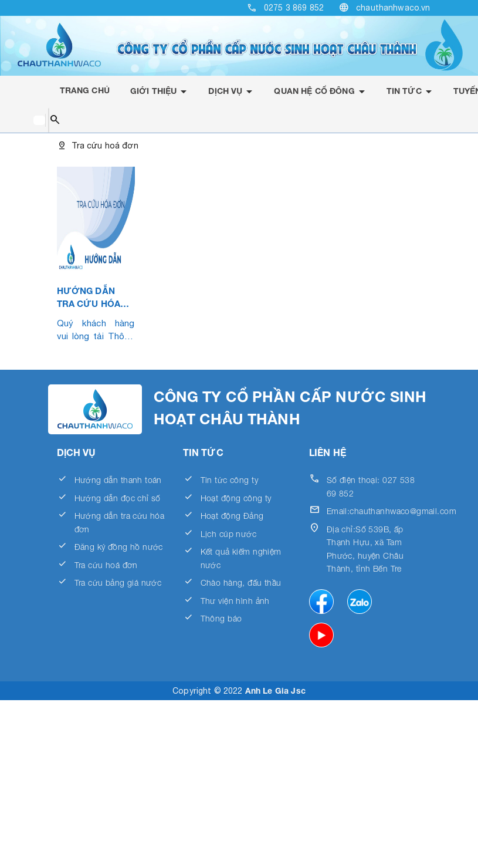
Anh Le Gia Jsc (275, 690)
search (55, 120)
